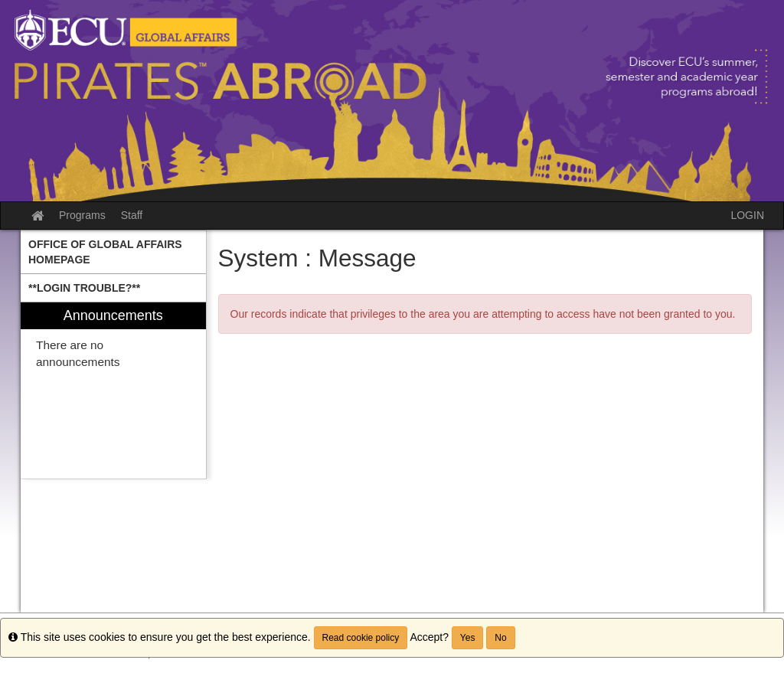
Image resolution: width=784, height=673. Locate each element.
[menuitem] (113, 252)
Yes (468, 638)
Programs (82, 215)
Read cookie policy (361, 638)
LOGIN (747, 215)
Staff (132, 215)
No (500, 638)
